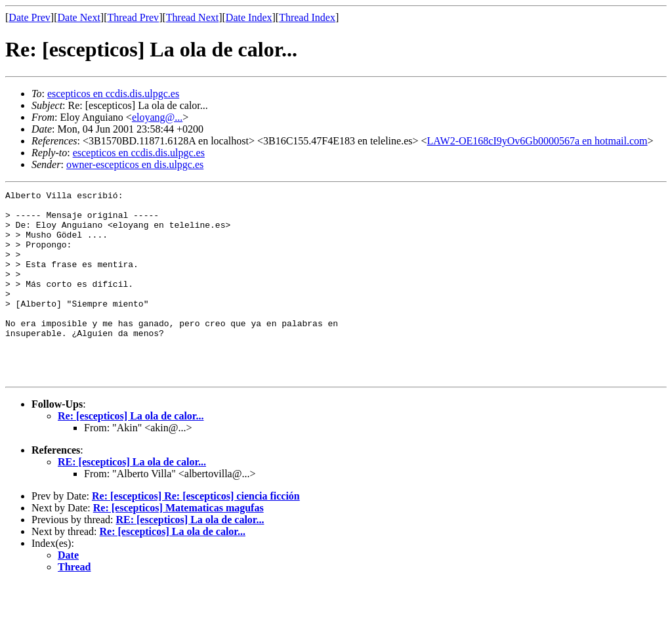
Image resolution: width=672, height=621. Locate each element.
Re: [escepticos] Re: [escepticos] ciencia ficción (196, 533)
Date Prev (30, 17)
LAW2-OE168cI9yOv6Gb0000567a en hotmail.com (537, 141)
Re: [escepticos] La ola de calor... (131, 453)
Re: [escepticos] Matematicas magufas (178, 545)
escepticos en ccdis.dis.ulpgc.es (113, 94)
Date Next (79, 17)
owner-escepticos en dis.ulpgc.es (135, 164)
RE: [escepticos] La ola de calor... (132, 499)
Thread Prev (133, 17)
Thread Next (192, 17)
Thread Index (307, 17)
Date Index (249, 17)
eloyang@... (157, 117)
